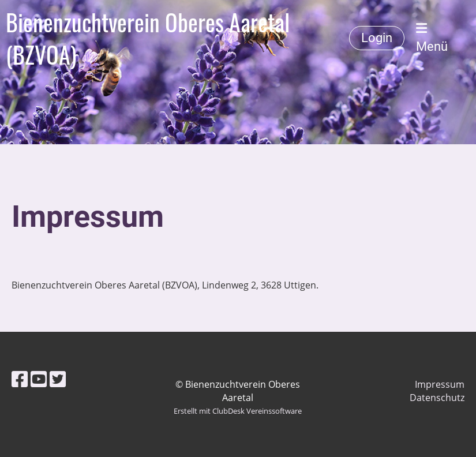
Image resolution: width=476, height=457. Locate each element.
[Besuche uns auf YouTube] (39, 379)
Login (377, 38)
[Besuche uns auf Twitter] (58, 379)
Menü (432, 38)
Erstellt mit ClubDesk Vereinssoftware (238, 411)
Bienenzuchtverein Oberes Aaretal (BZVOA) (148, 38)
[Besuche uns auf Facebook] (20, 379)
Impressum (440, 384)
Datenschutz (437, 398)
